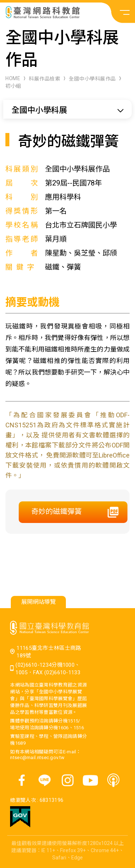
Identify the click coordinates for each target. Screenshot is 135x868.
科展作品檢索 (44, 79)
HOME (13, 78)
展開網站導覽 (39, 602)
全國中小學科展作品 (92, 79)
